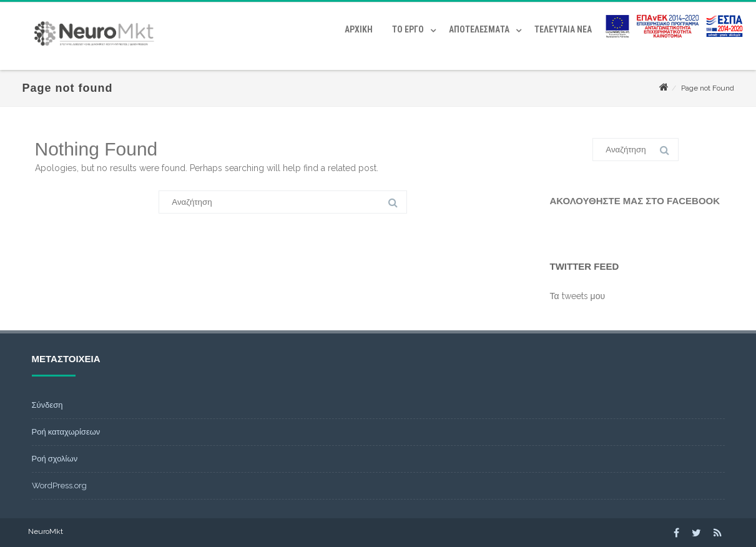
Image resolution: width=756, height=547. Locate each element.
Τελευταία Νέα (563, 29)
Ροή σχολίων (55, 459)
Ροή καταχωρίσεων (66, 432)
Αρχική (359, 29)
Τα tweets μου (578, 296)
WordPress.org (59, 485)
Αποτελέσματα (479, 29)
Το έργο (408, 29)
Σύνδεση (47, 405)
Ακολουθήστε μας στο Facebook (635, 201)
